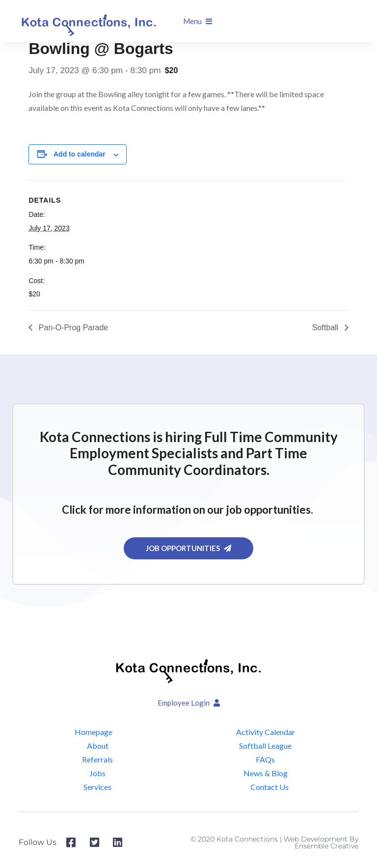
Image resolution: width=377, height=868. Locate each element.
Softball (326, 328)
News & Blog (266, 773)
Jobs (97, 773)
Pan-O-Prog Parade (72, 328)
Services (97, 787)
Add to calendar (80, 154)
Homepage (94, 732)
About (98, 746)
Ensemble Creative (326, 846)
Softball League (265, 746)
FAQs (265, 759)
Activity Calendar (266, 732)
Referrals (97, 759)
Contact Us (269, 787)
